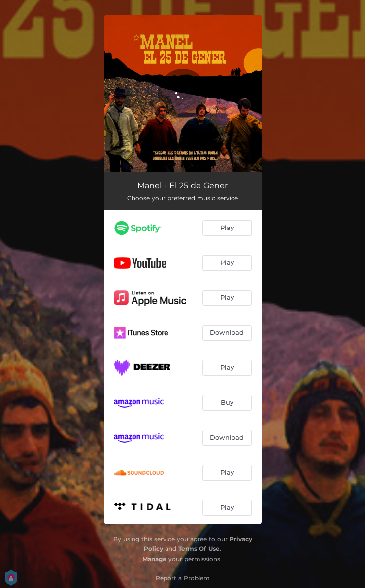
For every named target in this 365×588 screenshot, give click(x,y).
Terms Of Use (199, 548)
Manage (154, 559)
